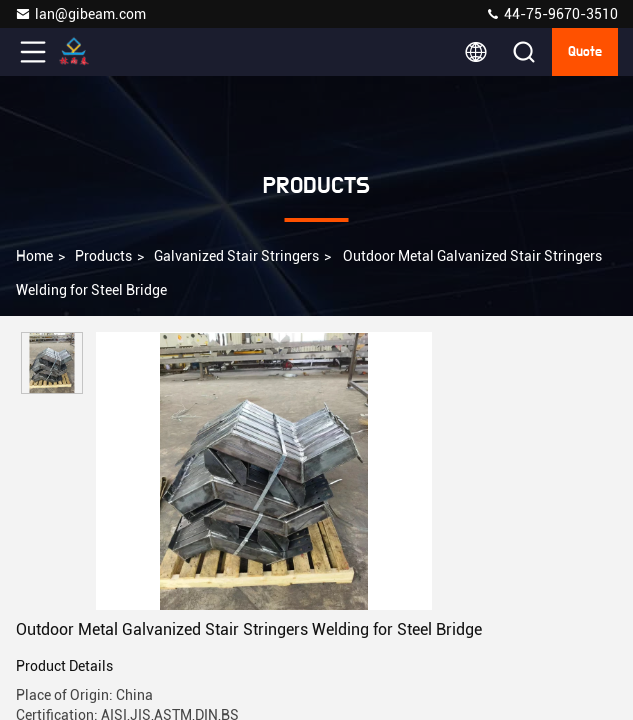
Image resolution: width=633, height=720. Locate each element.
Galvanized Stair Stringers (236, 256)
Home (34, 256)
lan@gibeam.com (80, 14)
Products (103, 256)
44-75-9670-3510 (551, 14)
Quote (585, 52)
